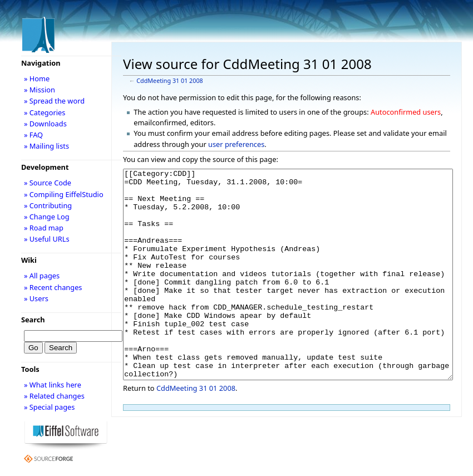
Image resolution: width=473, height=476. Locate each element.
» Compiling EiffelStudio (64, 194)
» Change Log (47, 217)
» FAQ (33, 135)
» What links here (53, 385)
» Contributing (48, 205)
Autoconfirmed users (406, 112)
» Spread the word (54, 101)
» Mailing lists (46, 146)
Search (33, 320)
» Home (37, 78)
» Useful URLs (47, 239)
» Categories (45, 112)
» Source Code (48, 183)
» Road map (44, 228)
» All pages (42, 276)
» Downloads (45, 124)
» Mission (40, 90)
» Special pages (49, 407)
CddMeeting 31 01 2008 (169, 81)
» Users (36, 298)
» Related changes (54, 396)
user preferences (236, 144)
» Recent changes (53, 287)
